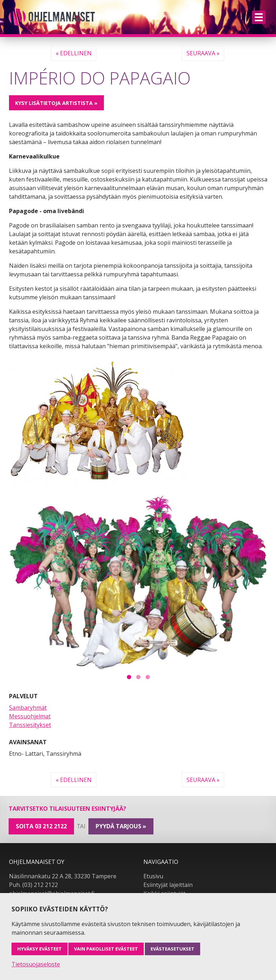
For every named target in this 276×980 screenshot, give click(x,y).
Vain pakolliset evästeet (106, 949)
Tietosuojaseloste (36, 964)
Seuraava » (203, 53)
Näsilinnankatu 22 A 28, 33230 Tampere (63, 876)
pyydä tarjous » (121, 826)
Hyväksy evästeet (40, 949)
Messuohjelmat (30, 716)
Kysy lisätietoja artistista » (56, 103)
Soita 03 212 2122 (41, 826)
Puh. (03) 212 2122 (33, 885)
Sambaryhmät (28, 708)
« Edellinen (74, 53)
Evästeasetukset (172, 949)
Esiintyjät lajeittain (168, 885)
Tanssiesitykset (30, 725)
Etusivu (153, 876)
